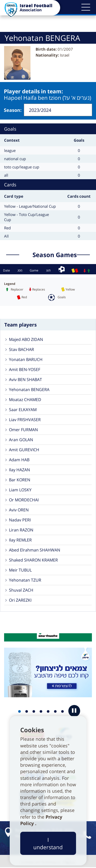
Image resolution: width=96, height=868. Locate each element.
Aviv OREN (19, 510)
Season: (13, 110)
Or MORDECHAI (24, 500)
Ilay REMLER (20, 540)
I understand (48, 843)
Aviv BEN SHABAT (25, 380)
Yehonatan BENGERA (29, 390)
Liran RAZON (21, 530)
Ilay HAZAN (19, 470)
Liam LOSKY (20, 490)
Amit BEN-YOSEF (25, 370)
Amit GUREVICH (24, 450)
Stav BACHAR (22, 350)
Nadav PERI (20, 520)
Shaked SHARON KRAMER (33, 560)
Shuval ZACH (21, 590)
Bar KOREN (20, 480)
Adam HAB (19, 460)
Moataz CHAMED (25, 400)
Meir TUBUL (20, 570)
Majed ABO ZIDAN (26, 340)
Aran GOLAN (21, 440)
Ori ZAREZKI (20, 600)
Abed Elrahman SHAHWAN (35, 550)
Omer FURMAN (23, 430)
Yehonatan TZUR (25, 580)
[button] (86, 7)
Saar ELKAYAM (23, 410)
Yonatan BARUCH (26, 360)
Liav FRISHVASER (25, 420)
